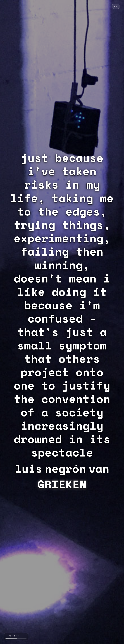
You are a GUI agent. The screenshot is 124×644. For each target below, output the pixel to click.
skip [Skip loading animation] (116, 6)
